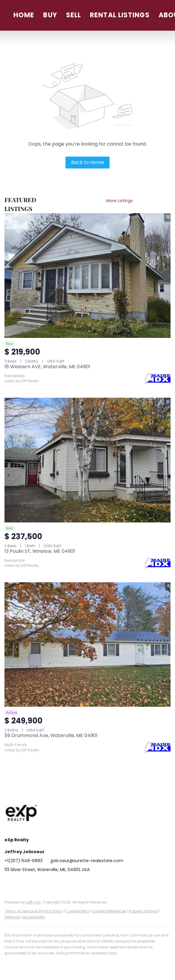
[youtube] (68, 883)
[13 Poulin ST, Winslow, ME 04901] (87, 460)
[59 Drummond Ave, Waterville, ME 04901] (87, 645)
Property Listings (143, 911)
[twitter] (33, 883)
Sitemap (12, 917)
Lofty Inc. (34, 902)
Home (24, 15)
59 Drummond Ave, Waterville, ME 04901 (51, 735)
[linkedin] (21, 883)
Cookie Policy (78, 911)
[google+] (80, 883)
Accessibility (34, 917)
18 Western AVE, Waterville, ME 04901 (47, 367)
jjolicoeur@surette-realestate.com (87, 861)
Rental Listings (120, 15)
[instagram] (57, 883)
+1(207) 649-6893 (24, 861)
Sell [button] (74, 15)
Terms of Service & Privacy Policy (34, 911)
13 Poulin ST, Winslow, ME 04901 (40, 551)
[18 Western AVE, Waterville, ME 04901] (87, 276)
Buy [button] (50, 15)
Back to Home (88, 162)
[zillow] (45, 883)
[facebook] (9, 883)
